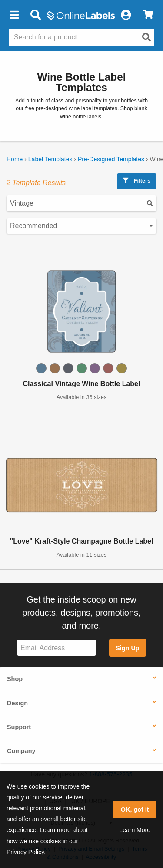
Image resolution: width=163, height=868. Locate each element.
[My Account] (126, 15)
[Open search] (146, 37)
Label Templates (50, 159)
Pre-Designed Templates (111, 159)
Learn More (135, 830)
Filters (137, 181)
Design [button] (17, 703)
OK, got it (135, 809)
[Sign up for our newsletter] (57, 648)
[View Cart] (148, 15)
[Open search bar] (35, 15)
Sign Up (127, 648)
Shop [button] (15, 679)
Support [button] (19, 727)
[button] (14, 15)
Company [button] (21, 751)
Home (15, 159)
